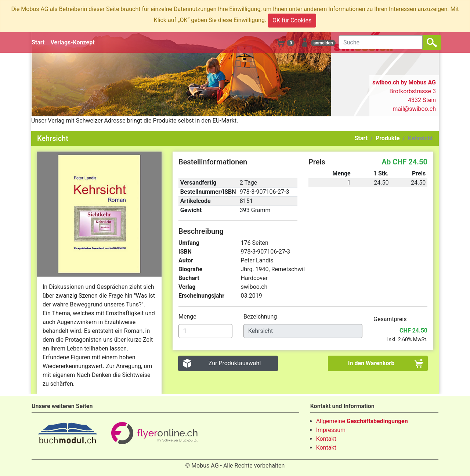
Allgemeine (362, 421)
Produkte (388, 138)
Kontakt (326, 439)
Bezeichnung (261, 317)
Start (38, 42)
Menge (188, 317)
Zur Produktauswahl (235, 363)
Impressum (331, 430)
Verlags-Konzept (73, 42)
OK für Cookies (292, 20)
